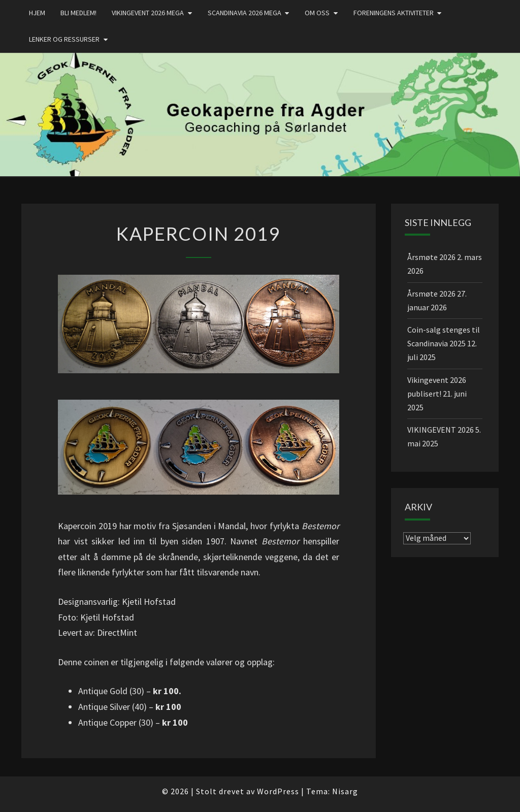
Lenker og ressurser (64, 39)
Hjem (37, 13)
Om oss (317, 13)
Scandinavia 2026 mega (245, 13)
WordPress (278, 791)
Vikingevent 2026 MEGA (148, 13)
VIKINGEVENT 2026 (441, 430)
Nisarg (345, 791)
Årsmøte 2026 (431, 257)
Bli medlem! (78, 13)
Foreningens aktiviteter (394, 13)
